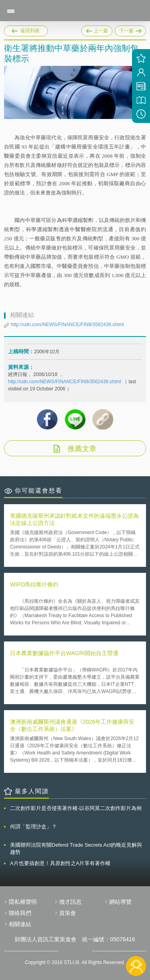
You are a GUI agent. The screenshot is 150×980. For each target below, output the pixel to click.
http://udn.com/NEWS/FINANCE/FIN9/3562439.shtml (67, 325)
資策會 (68, 913)
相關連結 (20, 924)
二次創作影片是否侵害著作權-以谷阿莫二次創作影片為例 (76, 808)
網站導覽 (120, 902)
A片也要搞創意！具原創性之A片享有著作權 (60, 863)
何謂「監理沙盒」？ (33, 827)
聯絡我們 (20, 913)
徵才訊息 (70, 902)
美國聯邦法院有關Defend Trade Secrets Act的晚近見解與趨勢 (76, 848)
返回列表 (30, 31)
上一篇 (97, 30)
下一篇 (130, 30)
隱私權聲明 (23, 902)
